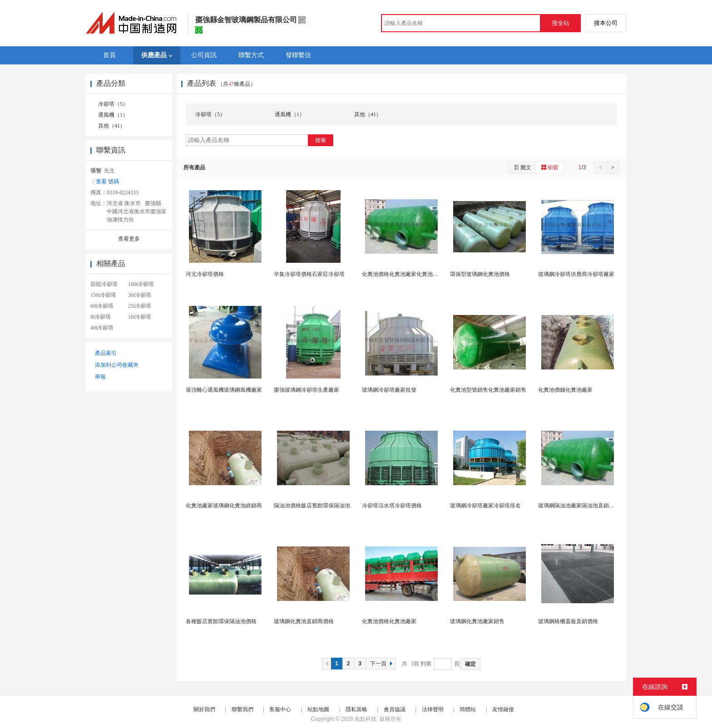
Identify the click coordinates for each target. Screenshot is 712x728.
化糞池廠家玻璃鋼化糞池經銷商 (224, 506)
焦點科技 (366, 719)
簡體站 (468, 709)
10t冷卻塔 (140, 317)
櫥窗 (549, 167)
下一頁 (382, 664)
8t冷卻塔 (101, 317)
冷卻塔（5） (113, 104)
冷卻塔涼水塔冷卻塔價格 (392, 506)
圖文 (522, 167)
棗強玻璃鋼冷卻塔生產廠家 (307, 390)
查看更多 (129, 239)
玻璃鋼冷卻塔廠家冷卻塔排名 (485, 506)
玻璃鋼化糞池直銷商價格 (304, 621)
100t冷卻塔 (141, 284)
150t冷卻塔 (103, 295)
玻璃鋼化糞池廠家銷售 (477, 621)
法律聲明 (433, 709)
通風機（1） (113, 115)
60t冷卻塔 (102, 306)
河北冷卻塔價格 (205, 274)
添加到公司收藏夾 (117, 365)
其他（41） (112, 126)
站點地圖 (318, 709)
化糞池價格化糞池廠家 (389, 621)
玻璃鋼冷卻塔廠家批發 (389, 390)
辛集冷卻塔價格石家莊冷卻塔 (309, 274)
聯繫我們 (242, 709)
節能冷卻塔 (104, 284)
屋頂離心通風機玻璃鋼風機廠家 (224, 390)
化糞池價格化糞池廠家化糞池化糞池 (405, 274)
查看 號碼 (107, 182)
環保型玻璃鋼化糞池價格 (480, 274)
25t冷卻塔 (140, 306)
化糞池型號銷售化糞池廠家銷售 (488, 390)
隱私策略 (356, 709)
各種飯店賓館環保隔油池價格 (221, 621)
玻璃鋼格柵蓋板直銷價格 (568, 621)
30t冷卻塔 (140, 295)
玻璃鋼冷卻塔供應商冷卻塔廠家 (576, 274)
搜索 (321, 140)
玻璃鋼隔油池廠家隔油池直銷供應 (579, 506)
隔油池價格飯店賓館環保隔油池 (312, 506)
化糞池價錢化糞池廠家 (565, 390)
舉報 (100, 377)
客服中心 (280, 709)
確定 (470, 664)
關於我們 (204, 709)
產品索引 (106, 353)
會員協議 (395, 709)
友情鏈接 (503, 709)
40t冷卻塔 (102, 328)
